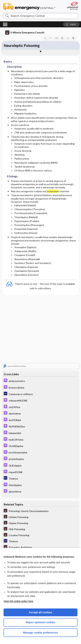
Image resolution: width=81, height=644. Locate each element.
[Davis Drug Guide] (40, 381)
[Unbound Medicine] (73, 6)
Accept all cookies (40, 612)
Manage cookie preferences (40, 633)
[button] (71, 24)
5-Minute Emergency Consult (25, 33)
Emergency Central (31, 6)
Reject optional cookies (41, 622)
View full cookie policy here (18, 601)
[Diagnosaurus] (40, 394)
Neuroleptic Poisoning (22, 45)
